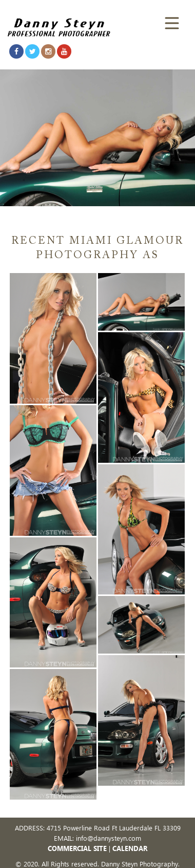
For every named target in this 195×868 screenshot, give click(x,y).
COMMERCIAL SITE (77, 848)
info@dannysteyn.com (109, 838)
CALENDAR (130, 848)
